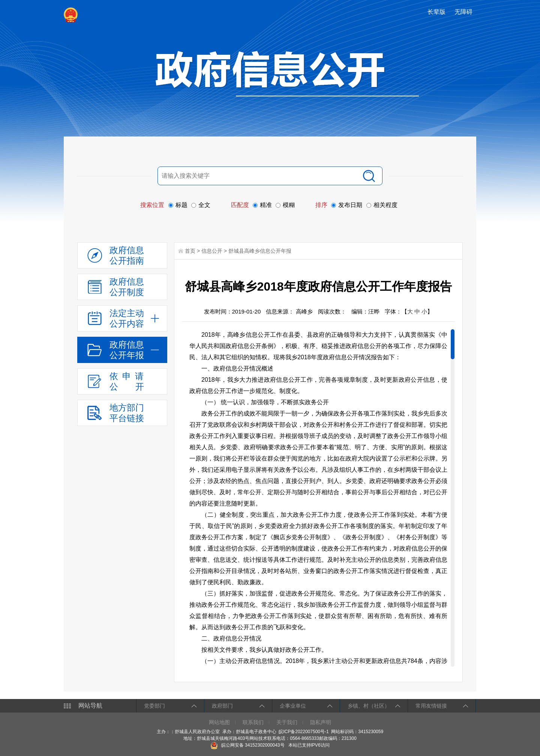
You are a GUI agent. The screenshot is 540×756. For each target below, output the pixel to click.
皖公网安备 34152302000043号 (247, 745)
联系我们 (253, 722)
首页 (190, 251)
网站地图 (219, 722)
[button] (437, 12)
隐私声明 (321, 722)
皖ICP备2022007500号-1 (304, 732)
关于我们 (287, 722)
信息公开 (212, 251)
